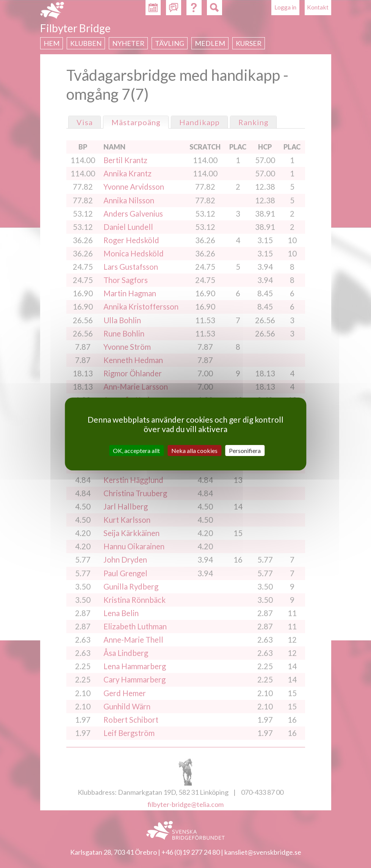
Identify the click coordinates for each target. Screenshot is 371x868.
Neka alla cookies (194, 451)
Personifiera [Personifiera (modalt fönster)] (245, 451)
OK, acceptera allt (136, 451)
